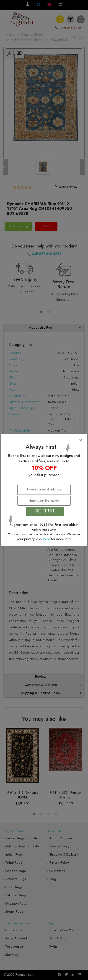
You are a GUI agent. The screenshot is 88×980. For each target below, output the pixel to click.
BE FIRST (45, 511)
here (47, 539)
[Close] (45, 441)
